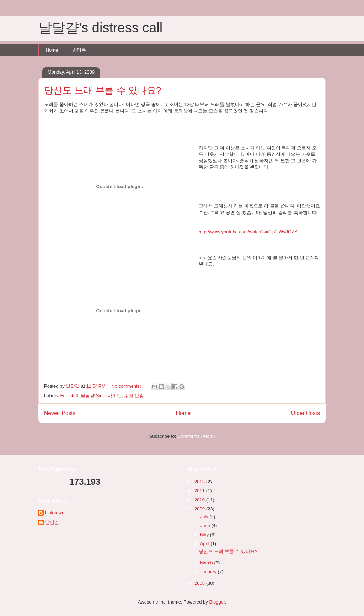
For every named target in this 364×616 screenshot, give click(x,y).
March (207, 563)
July (205, 517)
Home (52, 50)
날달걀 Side (93, 396)
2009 (200, 509)
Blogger (217, 602)
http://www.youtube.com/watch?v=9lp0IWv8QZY (248, 232)
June (206, 525)
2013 (200, 482)
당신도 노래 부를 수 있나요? (103, 90)
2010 (200, 500)
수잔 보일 (134, 396)
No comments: (127, 386)
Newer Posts (60, 413)
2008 (200, 583)
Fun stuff (69, 396)
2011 (200, 491)
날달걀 (52, 522)
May (205, 535)
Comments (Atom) (196, 436)
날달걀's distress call (100, 28)
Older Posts (306, 413)
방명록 (79, 50)
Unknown (55, 513)
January (209, 572)
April (205, 544)
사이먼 (115, 396)
